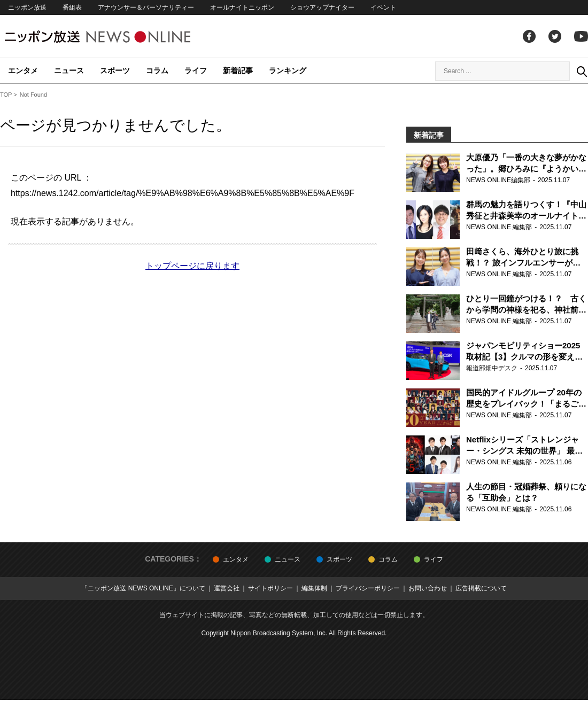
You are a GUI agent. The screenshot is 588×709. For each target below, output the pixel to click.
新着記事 (238, 71)
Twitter (555, 36)
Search (582, 71)
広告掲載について (481, 588)
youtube (581, 36)
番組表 (72, 7)
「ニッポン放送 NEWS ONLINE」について (143, 588)
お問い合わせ (428, 588)
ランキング (288, 71)
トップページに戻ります (192, 266)
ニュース (69, 71)
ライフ (196, 71)
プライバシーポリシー (368, 588)
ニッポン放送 (27, 7)
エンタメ (23, 71)
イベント (383, 7)
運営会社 (227, 588)
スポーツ (115, 71)
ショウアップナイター (322, 7)
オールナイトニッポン (242, 7)
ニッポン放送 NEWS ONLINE (118, 37)
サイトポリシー (270, 588)
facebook (529, 36)
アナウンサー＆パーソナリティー (146, 7)
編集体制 (314, 588)
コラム (157, 71)
